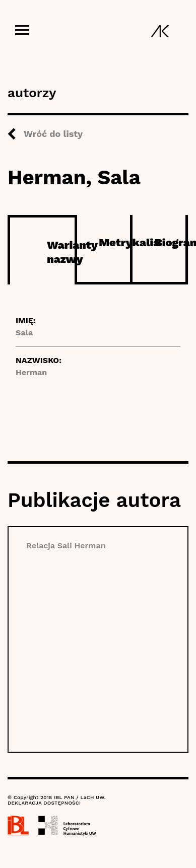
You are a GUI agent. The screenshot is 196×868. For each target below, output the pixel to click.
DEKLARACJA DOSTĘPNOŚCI (44, 803)
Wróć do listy (53, 134)
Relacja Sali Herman (66, 546)
